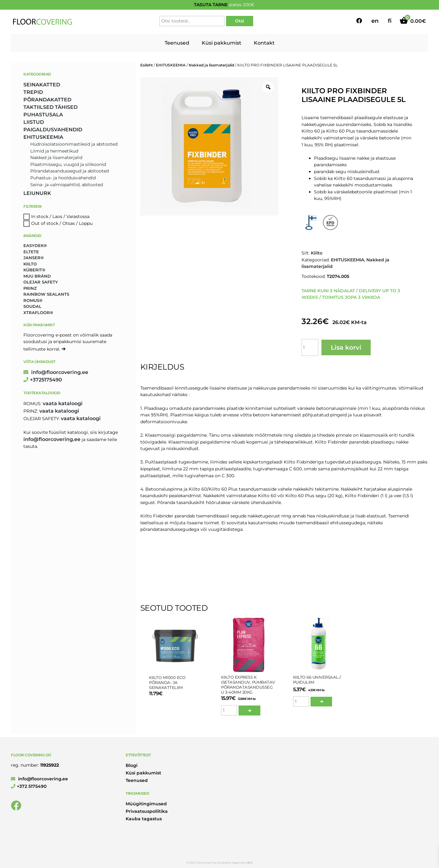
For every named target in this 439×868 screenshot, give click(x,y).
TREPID (33, 92)
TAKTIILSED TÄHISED (51, 107)
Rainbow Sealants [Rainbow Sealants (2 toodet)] (46, 294)
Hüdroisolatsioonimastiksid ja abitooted (74, 144)
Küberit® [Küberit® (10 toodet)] (34, 270)
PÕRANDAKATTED (47, 100)
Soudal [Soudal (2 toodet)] (32, 306)
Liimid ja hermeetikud (54, 151)
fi (390, 21)
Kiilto (317, 253)
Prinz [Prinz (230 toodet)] (30, 288)
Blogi (132, 765)
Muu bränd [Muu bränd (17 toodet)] (37, 276)
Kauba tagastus (144, 819)
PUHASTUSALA (43, 115)
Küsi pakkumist (222, 43)
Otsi (240, 21)
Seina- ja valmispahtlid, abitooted (67, 185)
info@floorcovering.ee (56, 372)
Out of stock (45, 223)
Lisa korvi (346, 347)
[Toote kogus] (310, 347)
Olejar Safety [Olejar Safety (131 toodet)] (41, 282)
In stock (40, 216)
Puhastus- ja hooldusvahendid (63, 178)
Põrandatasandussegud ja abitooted (70, 171)
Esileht (147, 65)
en (375, 21)
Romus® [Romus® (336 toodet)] (33, 300)
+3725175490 (43, 380)
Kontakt (264, 43)
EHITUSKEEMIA (171, 65)
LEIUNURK (37, 193)
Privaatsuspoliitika (147, 811)
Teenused (177, 43)
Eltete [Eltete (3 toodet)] (31, 252)
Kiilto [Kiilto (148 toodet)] (30, 264)
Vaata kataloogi (63, 403)
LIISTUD (34, 122)
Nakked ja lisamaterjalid (211, 65)
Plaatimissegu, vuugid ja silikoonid (68, 164)
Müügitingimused (146, 804)
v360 (249, 863)
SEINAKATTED (42, 85)
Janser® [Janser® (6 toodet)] (34, 258)
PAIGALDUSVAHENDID (53, 130)
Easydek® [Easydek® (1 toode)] (35, 245)
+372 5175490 (29, 786)
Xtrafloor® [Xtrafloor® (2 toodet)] (38, 313)
